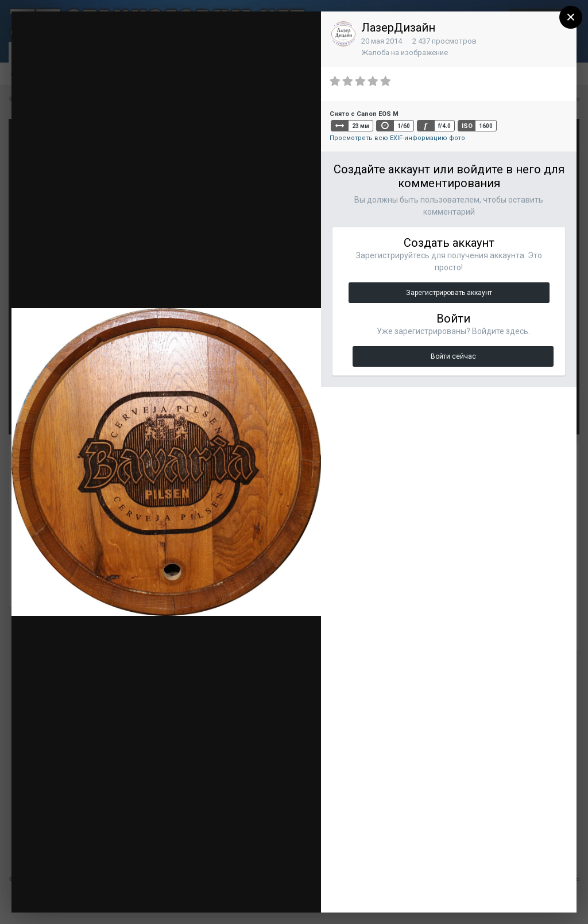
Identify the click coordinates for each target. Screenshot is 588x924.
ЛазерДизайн (398, 28)
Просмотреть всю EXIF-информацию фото (397, 138)
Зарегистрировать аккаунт (449, 293)
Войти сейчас (453, 356)
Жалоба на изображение (405, 53)
